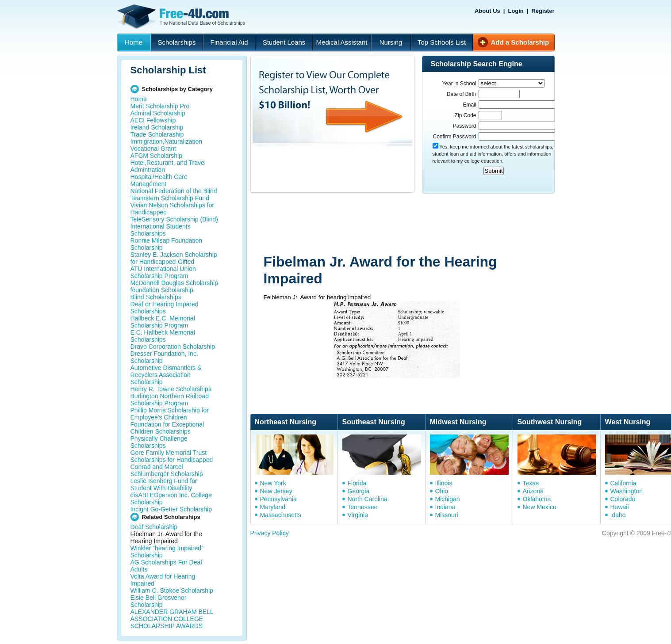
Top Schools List (442, 42)
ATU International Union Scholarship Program (163, 272)
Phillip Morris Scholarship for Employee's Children (170, 414)
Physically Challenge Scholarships (159, 442)
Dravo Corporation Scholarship (173, 347)
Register (543, 11)
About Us (487, 11)
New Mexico (540, 507)
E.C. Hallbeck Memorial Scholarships (163, 336)
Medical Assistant (342, 42)
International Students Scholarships (161, 230)
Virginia (358, 515)
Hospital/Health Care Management (159, 180)
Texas (531, 483)
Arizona (533, 491)
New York (273, 483)
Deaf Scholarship (154, 527)
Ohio (442, 491)
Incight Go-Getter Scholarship (171, 509)
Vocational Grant (153, 149)
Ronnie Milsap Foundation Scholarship (167, 244)
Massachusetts (281, 515)
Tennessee (363, 507)
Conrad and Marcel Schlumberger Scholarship (167, 470)
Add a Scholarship (520, 42)
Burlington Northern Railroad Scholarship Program (170, 400)
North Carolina (368, 499)
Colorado (623, 499)
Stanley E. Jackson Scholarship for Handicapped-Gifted (174, 258)
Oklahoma (537, 499)
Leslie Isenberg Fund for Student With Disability (164, 484)
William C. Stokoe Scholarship (172, 591)
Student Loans (284, 42)
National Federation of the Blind (174, 191)
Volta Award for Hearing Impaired (163, 580)
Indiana (445, 507)
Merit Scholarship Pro (160, 106)
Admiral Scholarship (158, 113)
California (623, 483)
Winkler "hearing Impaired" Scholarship (167, 552)
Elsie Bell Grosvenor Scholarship (159, 601)
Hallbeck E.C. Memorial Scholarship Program (163, 322)
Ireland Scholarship (157, 127)
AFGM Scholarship (156, 156)
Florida (357, 483)
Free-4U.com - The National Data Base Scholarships (182, 17)
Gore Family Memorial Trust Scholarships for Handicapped (172, 456)
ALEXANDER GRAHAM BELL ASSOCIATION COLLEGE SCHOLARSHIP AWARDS (172, 619)
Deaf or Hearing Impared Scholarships (165, 308)
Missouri (447, 515)
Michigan (448, 499)
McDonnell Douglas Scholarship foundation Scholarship (174, 286)
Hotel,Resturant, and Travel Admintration (168, 166)
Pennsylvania (278, 499)
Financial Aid (229, 42)
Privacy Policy (270, 533)
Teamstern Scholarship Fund (170, 198)
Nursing (391, 42)
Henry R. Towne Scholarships (171, 389)
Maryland (273, 507)
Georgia (359, 491)
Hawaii (620, 507)
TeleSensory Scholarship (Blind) (174, 219)
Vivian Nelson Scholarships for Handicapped (173, 209)
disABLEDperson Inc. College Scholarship (171, 499)
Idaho (618, 515)
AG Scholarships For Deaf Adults (167, 566)
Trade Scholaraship (157, 134)
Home (134, 42)
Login (516, 11)
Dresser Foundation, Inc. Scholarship (164, 357)
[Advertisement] (418, 225)
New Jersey (276, 491)
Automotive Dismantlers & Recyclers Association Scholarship (166, 375)
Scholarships (177, 42)
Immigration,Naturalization (167, 141)
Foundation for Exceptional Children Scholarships (167, 428)
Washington (627, 491)
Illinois (444, 483)
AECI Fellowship (153, 120)
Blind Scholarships (156, 297)
